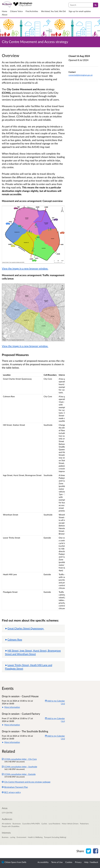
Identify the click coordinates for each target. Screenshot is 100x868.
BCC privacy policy (11, 792)
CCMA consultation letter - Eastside (19, 774)
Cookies (69, 862)
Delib (24, 862)
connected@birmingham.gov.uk (81, 75)
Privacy (78, 862)
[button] (33, 628)
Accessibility (43, 862)
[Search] (96, 5)
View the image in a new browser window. (25, 268)
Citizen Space (11, 862)
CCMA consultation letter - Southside (19, 767)
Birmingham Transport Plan (15, 787)
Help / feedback (91, 862)
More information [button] (12, 707)
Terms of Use (57, 862)
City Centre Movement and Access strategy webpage (26, 782)
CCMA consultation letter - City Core (19, 759)
